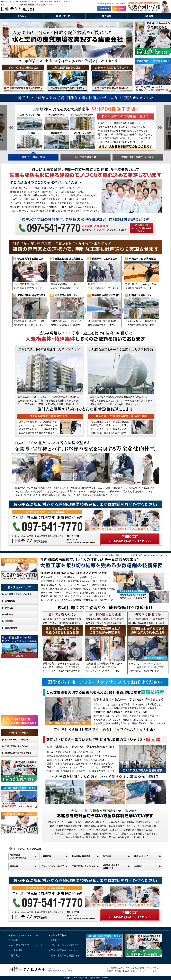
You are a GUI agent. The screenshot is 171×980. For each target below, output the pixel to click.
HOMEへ (15, 940)
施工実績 (15, 956)
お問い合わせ (120, 4)
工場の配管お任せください (64, 950)
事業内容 (110, 4)
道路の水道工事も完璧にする (65, 956)
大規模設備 (17, 950)
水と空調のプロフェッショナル (27, 945)
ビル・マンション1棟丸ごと (65, 945)
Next (160, 128)
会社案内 (101, 4)
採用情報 (118, 971)
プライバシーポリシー (151, 971)
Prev (11, 128)
